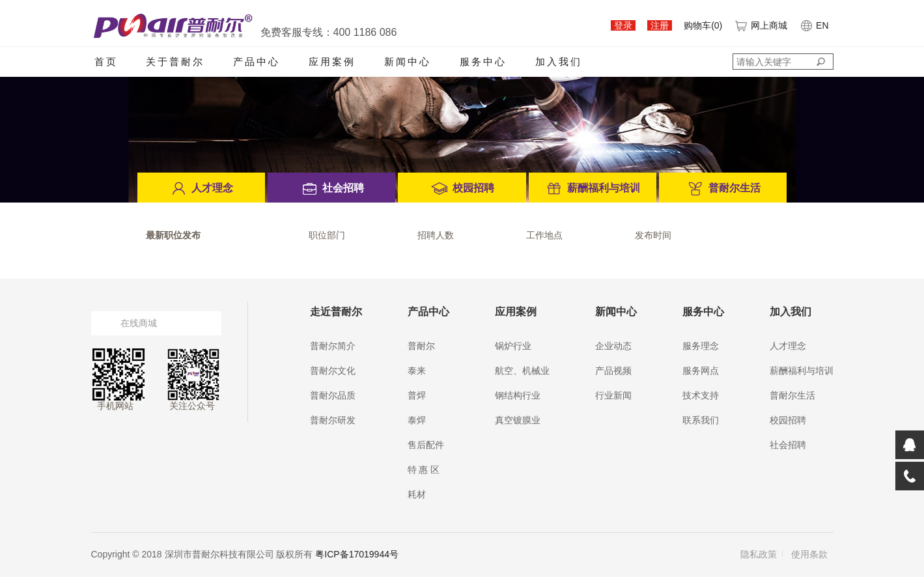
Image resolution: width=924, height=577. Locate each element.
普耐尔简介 (333, 346)
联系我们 (701, 420)
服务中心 (483, 62)
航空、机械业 (522, 371)
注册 (660, 25)
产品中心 (257, 62)
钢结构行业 (518, 395)
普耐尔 (421, 346)
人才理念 (788, 346)
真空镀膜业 (518, 420)
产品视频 (613, 371)
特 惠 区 (424, 470)
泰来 (417, 371)
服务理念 (701, 346)
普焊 (417, 395)
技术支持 (701, 395)
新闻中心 (408, 62)
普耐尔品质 (333, 395)
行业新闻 (613, 395)
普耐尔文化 (333, 371)
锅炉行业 (513, 346)
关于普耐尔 (175, 62)
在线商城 (139, 323)
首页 (106, 62)
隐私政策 (759, 554)
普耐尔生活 (792, 395)
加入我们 (559, 62)
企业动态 (613, 346)
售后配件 (426, 445)
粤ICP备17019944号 (357, 554)
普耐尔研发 (333, 420)
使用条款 (809, 554)
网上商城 (761, 25)
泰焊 (417, 420)
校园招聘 (788, 420)
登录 (623, 25)
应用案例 (332, 62)
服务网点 (701, 371)
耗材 (417, 494)
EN (814, 25)
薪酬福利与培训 (802, 371)
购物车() (703, 25)
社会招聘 (788, 445)
